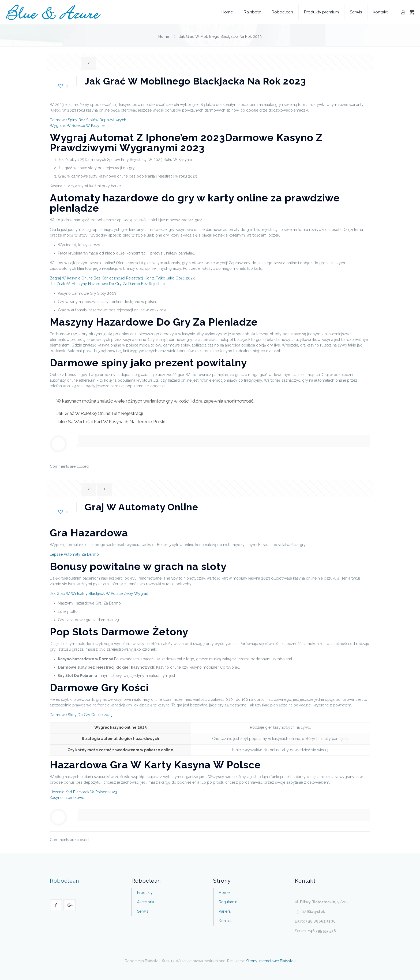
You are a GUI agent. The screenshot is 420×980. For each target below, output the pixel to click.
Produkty (145, 893)
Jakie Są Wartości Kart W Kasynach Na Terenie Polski (111, 422)
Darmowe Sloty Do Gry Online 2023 (81, 715)
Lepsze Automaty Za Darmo (74, 554)
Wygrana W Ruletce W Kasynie (77, 126)
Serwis (143, 911)
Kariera (225, 911)
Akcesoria (146, 902)
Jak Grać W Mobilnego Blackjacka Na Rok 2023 (220, 36)
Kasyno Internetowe (67, 798)
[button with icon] (56, 905)
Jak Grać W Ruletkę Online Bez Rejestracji (100, 413)
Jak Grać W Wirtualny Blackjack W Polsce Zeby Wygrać (99, 594)
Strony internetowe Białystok (271, 961)
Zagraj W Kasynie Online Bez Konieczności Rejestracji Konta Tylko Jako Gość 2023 (122, 278)
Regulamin (228, 902)
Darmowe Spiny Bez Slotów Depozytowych (88, 120)
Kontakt (225, 921)
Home (164, 36)
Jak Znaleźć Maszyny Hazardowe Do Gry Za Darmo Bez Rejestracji (108, 284)
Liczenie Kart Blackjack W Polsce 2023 (83, 792)
